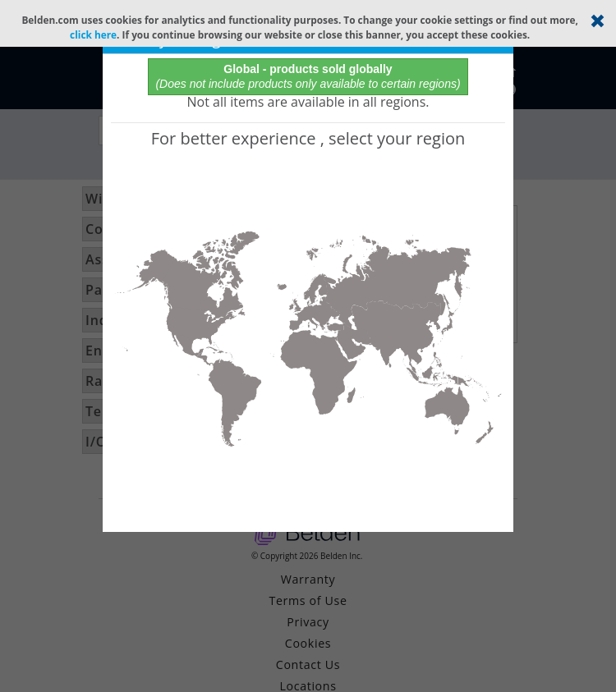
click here (93, 34)
